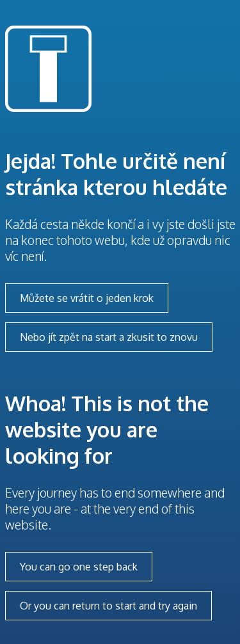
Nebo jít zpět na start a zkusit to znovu (109, 337)
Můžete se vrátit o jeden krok (87, 298)
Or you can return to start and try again (108, 606)
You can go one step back (79, 567)
